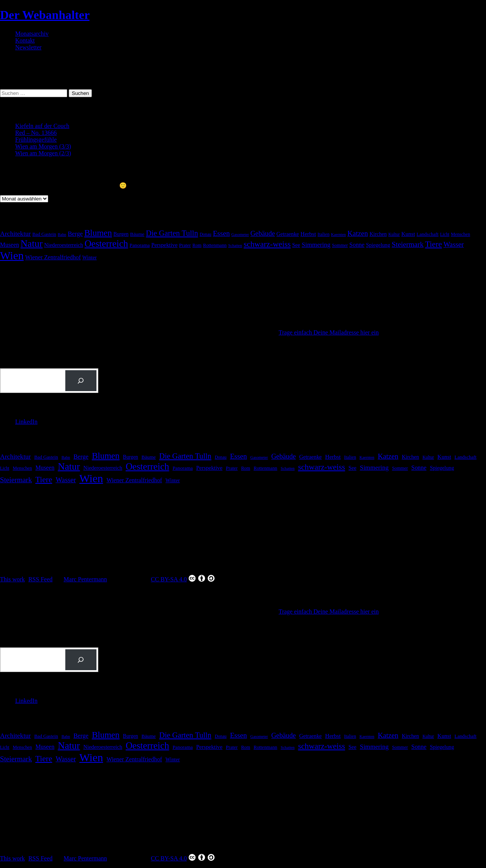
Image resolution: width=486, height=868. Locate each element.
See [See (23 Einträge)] (296, 245)
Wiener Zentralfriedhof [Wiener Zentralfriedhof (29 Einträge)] (53, 257)
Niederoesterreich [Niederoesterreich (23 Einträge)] (63, 245)
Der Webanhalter (45, 15)
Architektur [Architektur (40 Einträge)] (15, 234)
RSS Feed (41, 579)
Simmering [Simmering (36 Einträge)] (316, 245)
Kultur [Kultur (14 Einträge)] (394, 234)
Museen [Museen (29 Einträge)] (9, 245)
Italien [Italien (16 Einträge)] (323, 234)
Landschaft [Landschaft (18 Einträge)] (428, 234)
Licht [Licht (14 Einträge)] (445, 234)
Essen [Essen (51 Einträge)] (222, 233)
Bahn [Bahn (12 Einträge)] (62, 234)
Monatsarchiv (32, 34)
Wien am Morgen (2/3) (43, 153)
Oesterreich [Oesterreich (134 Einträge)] (107, 244)
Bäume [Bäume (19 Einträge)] (137, 234)
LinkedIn (26, 422)
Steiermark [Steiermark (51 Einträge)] (408, 244)
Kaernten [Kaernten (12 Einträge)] (338, 234)
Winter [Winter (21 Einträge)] (90, 258)
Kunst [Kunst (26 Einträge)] (408, 234)
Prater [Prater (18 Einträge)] (185, 245)
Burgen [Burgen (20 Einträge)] (121, 234)
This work (12, 579)
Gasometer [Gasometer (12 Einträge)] (240, 234)
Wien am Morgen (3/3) (43, 146)
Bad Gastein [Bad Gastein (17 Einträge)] (44, 234)
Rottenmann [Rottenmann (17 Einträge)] (215, 245)
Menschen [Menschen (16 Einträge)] (460, 234)
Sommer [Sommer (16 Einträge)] (340, 245)
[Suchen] (81, 381)
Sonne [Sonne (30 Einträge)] (357, 245)
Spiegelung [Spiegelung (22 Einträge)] (378, 245)
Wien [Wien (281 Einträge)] (12, 256)
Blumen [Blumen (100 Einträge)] (98, 233)
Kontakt (25, 40)
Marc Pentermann (85, 579)
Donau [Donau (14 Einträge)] (206, 234)
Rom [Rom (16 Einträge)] (197, 245)
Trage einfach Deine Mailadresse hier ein (329, 332)
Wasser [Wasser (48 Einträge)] (454, 244)
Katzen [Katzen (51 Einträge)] (358, 233)
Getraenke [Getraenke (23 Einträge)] (288, 234)
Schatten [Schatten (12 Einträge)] (235, 245)
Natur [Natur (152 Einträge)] (32, 244)
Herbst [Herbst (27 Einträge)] (308, 234)
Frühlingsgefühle (36, 140)
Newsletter (28, 47)
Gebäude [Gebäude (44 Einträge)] (263, 234)
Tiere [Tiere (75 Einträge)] (434, 244)
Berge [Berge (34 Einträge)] (75, 234)
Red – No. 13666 (36, 133)
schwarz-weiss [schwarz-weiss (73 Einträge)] (267, 244)
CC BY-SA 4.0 (183, 578)
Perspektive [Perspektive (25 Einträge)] (164, 245)
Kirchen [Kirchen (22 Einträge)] (378, 234)
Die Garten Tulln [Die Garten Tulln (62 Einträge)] (172, 233)
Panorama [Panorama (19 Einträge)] (140, 245)
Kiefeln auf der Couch (42, 126)
